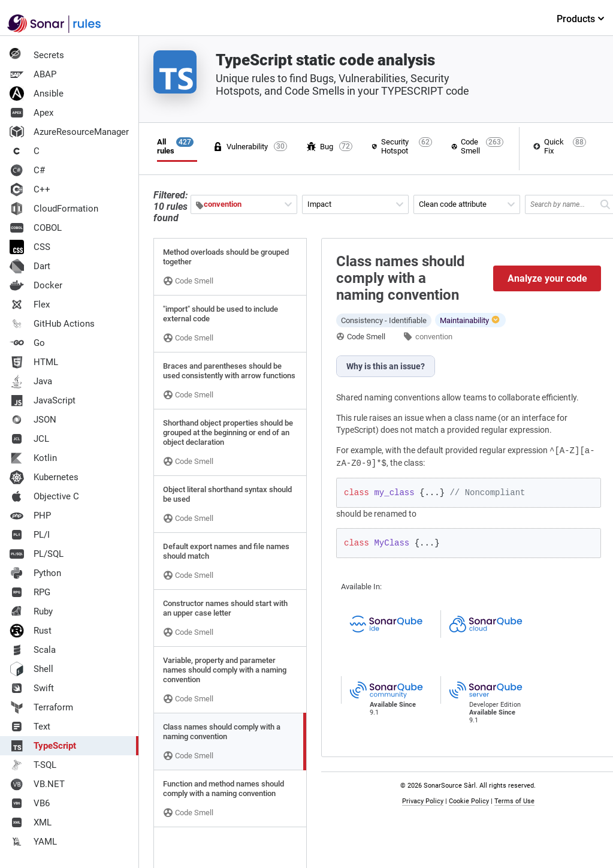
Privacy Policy (423, 801)
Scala (33, 650)
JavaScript (43, 400)
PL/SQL (37, 554)
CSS (30, 247)
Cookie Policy (469, 801)
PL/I (30, 535)
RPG (30, 592)
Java (31, 381)
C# (27, 170)
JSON (33, 420)
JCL (29, 439)
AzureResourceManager (69, 132)
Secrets (37, 55)
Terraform (41, 707)
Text (30, 727)
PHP (30, 516)
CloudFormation (54, 209)
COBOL (36, 228)
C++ (30, 189)
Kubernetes (44, 477)
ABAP (33, 74)
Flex (30, 305)
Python (35, 573)
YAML (33, 842)
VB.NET (37, 784)
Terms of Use (514, 801)
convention (434, 337)
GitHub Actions (52, 324)
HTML (34, 362)
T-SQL (33, 765)
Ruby (31, 611)
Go (27, 343)
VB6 (30, 803)
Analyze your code (547, 278)
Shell (31, 669)
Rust (31, 631)
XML (31, 822)
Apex (31, 113)
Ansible (37, 94)
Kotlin (33, 458)
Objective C (44, 496)
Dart (30, 266)
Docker (36, 285)
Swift (32, 688)
